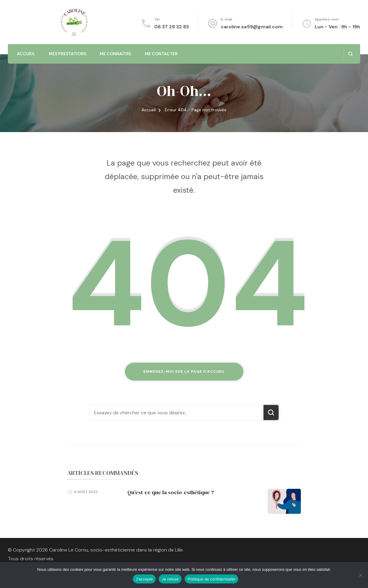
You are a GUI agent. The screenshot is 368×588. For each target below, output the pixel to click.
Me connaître (115, 54)
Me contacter (161, 54)
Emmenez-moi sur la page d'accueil (184, 371)
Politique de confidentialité (211, 579)
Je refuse (170, 579)
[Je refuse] (360, 575)
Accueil (26, 54)
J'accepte (144, 579)
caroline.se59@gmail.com (252, 27)
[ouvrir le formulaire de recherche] (350, 54)
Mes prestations (67, 54)
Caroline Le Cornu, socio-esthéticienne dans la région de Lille (116, 550)
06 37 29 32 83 (172, 27)
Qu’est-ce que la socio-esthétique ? (171, 492)
